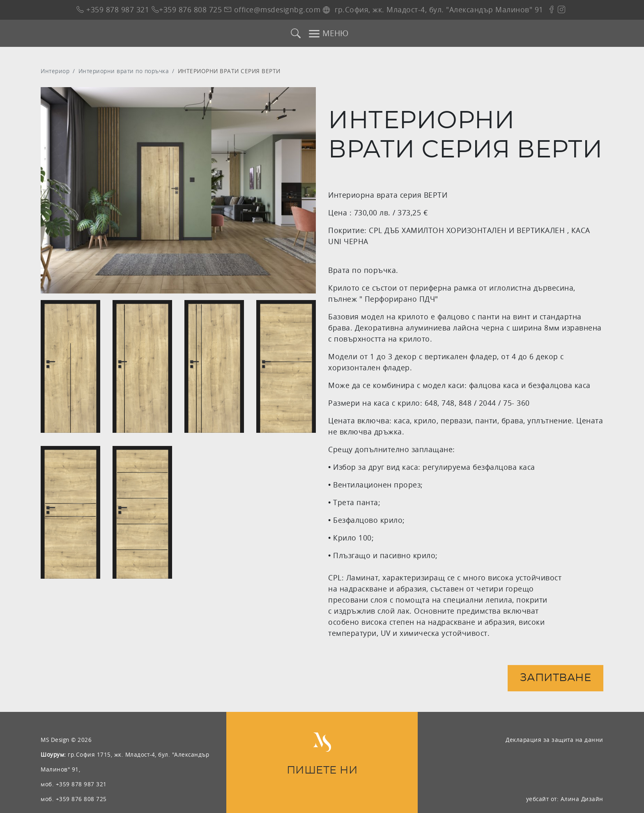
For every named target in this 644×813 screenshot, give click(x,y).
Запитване (556, 678)
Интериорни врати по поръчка (124, 71)
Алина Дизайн (582, 799)
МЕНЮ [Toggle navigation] (328, 34)
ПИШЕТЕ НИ (322, 770)
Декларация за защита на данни (554, 740)
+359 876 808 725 (187, 10)
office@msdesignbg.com (273, 10)
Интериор (55, 71)
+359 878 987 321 (113, 10)
